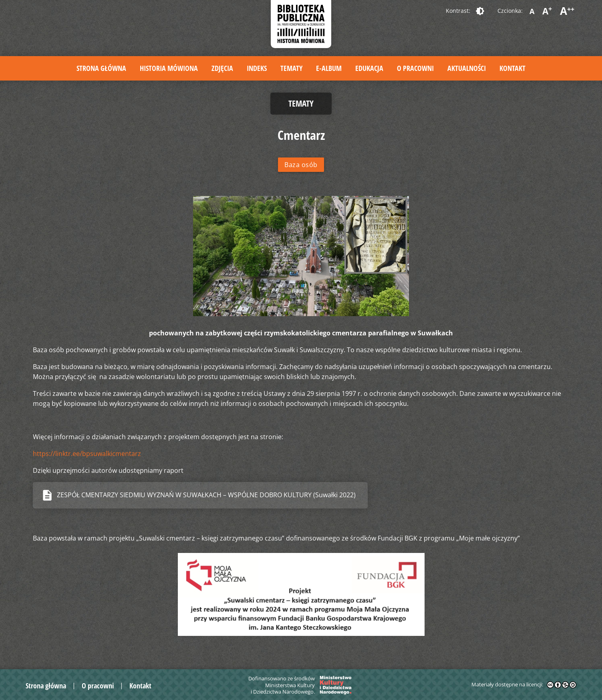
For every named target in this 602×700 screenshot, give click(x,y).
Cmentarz (301, 135)
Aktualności (467, 68)
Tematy (291, 68)
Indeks (257, 68)
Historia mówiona (169, 68)
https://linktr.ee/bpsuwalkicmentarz (87, 454)
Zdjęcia (222, 68)
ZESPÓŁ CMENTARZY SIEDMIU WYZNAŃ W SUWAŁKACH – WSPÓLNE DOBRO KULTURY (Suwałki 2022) (206, 495)
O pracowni (415, 68)
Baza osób (301, 165)
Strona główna (101, 68)
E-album (329, 68)
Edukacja (369, 68)
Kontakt (512, 68)
